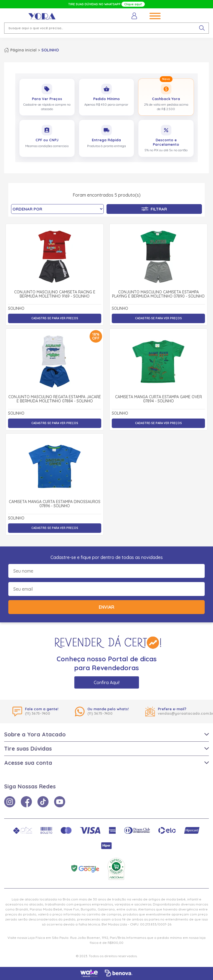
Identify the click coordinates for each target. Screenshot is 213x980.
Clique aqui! (133, 4)
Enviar (106, 607)
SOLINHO (50, 50)
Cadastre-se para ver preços (55, 318)
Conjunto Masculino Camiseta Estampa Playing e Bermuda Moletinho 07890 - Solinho (158, 294)
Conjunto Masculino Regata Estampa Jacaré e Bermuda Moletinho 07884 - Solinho (55, 399)
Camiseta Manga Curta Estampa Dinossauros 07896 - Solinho (55, 504)
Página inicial (23, 50)
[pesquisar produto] (202, 28)
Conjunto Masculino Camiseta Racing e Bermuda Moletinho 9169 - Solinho (55, 294)
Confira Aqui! (107, 682)
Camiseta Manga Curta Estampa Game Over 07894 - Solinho (159, 399)
